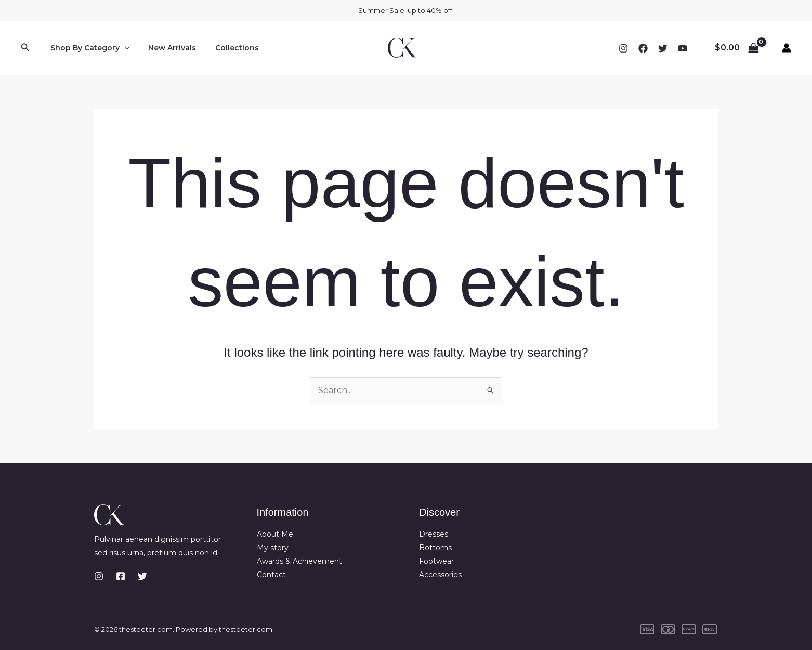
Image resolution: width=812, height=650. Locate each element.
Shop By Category (87, 48)
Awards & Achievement (299, 562)
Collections (226, 48)
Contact (271, 575)
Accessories (440, 575)
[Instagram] (623, 48)
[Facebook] (643, 48)
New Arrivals (165, 48)
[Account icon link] (787, 48)
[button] (25, 48)
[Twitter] (663, 48)
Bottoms (435, 548)
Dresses (434, 534)
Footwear (436, 562)
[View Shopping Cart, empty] (737, 48)
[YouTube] (683, 48)
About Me (275, 534)
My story (273, 548)
